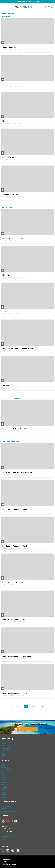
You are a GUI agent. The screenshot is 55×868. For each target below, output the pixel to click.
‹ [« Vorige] (6, 707)
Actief (3, 777)
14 (37, 707)
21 (43, 707)
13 (33, 707)
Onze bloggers (6, 806)
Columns (4, 797)
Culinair (4, 785)
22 (46, 707)
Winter (3, 780)
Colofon (4, 862)
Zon (3, 765)
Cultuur (4, 795)
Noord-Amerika (6, 748)
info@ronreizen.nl (7, 837)
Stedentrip (5, 767)
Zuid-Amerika (5, 751)
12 (30, 707)
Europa (4, 743)
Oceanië (4, 753)
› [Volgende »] (49, 707)
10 (22, 707)
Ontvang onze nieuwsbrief (28, 729)
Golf (3, 775)
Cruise (3, 772)
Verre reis (4, 782)
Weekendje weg (6, 770)
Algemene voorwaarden (8, 811)
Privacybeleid (6, 859)
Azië (3, 746)
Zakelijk (4, 809)
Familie (4, 792)
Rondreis (4, 790)
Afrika (3, 756)
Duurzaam (4, 787)
